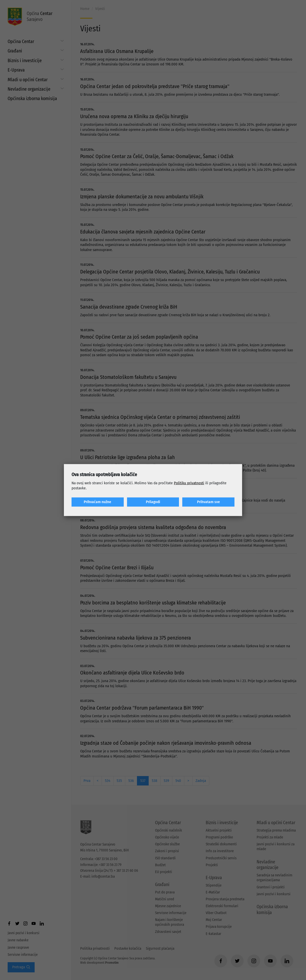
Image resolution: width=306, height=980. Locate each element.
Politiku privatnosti (189, 483)
